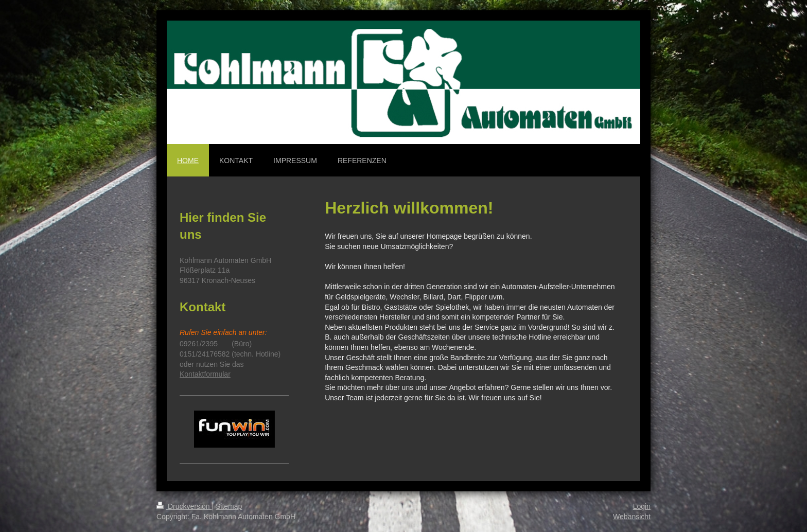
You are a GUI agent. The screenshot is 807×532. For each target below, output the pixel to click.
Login (642, 506)
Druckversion (184, 506)
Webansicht (632, 517)
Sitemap (229, 506)
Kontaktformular (205, 374)
